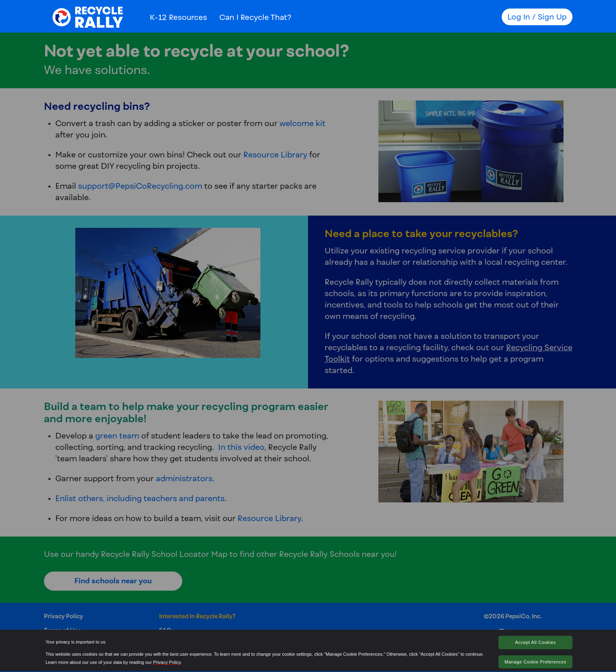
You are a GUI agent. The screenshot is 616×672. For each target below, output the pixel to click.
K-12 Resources (178, 17)
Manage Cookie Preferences (535, 662)
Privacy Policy (167, 662)
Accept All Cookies (535, 642)
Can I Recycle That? (255, 17)
